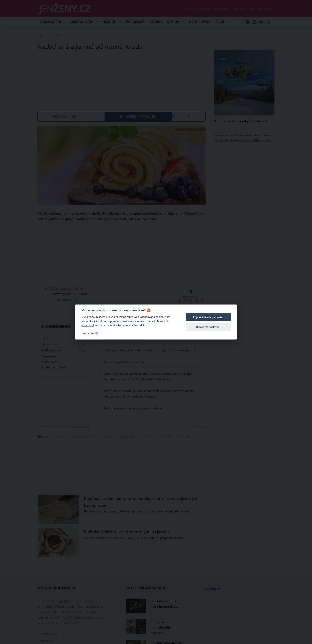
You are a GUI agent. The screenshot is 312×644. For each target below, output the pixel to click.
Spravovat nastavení (208, 327)
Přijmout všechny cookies (208, 317)
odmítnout (88, 325)
